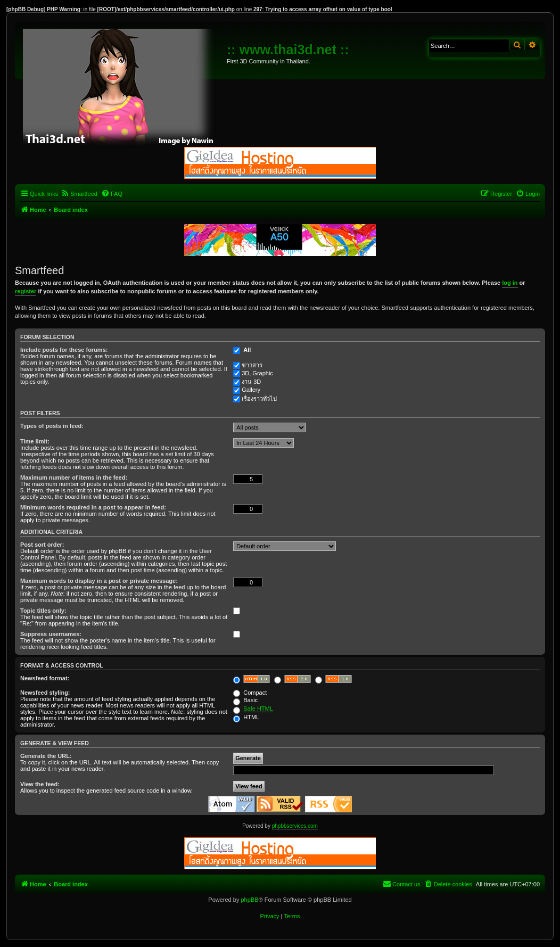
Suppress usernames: (51, 634)
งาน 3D (251, 382)
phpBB (249, 900)
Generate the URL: (46, 756)
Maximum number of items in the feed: (74, 477)
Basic (245, 700)
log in (510, 283)
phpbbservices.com (295, 826)
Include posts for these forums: (64, 350)
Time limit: (35, 441)
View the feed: (40, 784)
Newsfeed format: (45, 678)
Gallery (251, 390)
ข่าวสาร (252, 365)
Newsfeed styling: (45, 693)
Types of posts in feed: (52, 426)
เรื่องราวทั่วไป (259, 399)
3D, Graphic (257, 373)
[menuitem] (79, 194)
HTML (246, 717)
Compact (250, 693)
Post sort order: (42, 545)
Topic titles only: (43, 611)
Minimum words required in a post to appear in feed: (93, 507)
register (26, 291)
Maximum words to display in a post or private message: (99, 581)
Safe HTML (258, 709)
